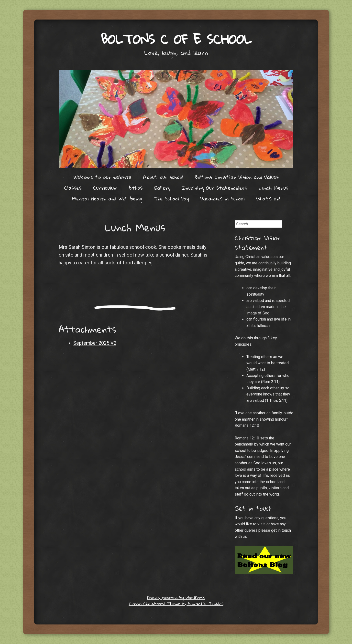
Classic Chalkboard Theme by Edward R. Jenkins (176, 604)
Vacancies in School (222, 198)
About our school (163, 177)
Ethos (136, 188)
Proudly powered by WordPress (176, 597)
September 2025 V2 (95, 343)
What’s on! (268, 198)
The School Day (171, 198)
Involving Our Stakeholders (214, 188)
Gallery (162, 188)
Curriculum (105, 188)
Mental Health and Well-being (107, 198)
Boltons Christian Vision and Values (237, 177)
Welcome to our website (103, 177)
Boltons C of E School (176, 39)
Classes (73, 188)
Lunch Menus (273, 188)
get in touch (281, 530)
